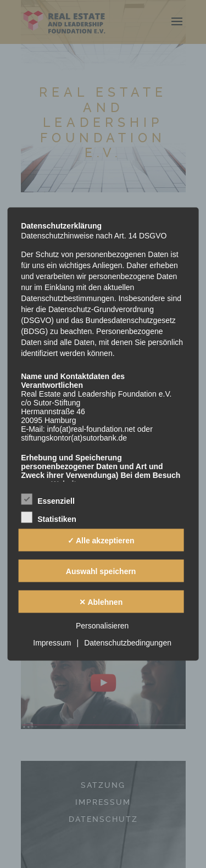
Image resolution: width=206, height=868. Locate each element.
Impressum (52, 643)
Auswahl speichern (101, 571)
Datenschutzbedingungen (128, 643)
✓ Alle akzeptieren (101, 540)
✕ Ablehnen (101, 602)
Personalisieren (102, 626)
